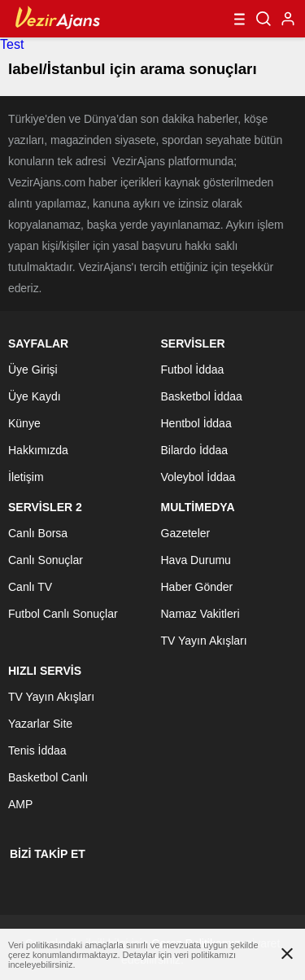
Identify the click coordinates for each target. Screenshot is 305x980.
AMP (20, 804)
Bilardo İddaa (195, 450)
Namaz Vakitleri (200, 614)
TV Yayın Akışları (204, 641)
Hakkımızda (38, 450)
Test (12, 44)
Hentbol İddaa (196, 423)
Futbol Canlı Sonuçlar (63, 614)
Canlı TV (30, 587)
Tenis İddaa (37, 750)
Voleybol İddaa (198, 477)
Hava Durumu (196, 560)
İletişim (26, 477)
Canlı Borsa (38, 533)
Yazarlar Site (40, 724)
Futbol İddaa (193, 370)
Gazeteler (186, 533)
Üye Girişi (33, 370)
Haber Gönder (197, 587)
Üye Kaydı (35, 396)
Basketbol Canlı (48, 777)
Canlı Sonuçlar (46, 560)
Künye (24, 423)
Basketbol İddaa (202, 396)
